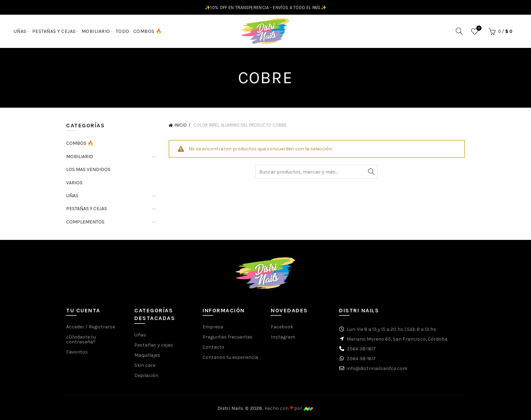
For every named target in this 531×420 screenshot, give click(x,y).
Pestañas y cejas (154, 345)
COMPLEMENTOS (85, 222)
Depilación (146, 375)
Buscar (371, 172)
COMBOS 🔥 (148, 31)
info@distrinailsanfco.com (377, 368)
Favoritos (478, 29)
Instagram (283, 337)
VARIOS (74, 183)
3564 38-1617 (361, 349)
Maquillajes (147, 355)
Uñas (140, 335)
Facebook (282, 327)
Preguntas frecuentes (228, 337)
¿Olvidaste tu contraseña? (81, 339)
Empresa (213, 327)
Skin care (145, 365)
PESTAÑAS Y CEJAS (54, 31)
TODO (123, 31)
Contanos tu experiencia (230, 357)
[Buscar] (459, 31)
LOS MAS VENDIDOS (88, 169)
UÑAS (20, 31)
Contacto (213, 347)
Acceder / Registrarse (91, 327)
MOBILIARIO (96, 31)
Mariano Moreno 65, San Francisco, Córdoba (397, 339)
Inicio (181, 125)
